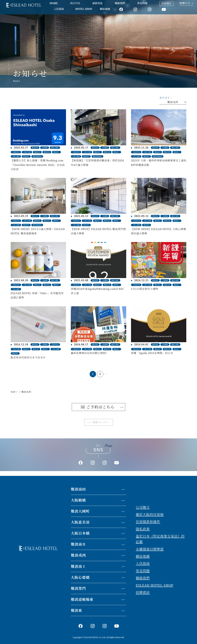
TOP (13, 392)
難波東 (76, 610)
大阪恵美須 (80, 522)
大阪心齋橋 (80, 577)
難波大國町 (80, 511)
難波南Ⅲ (78, 489)
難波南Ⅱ (78, 544)
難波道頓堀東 (82, 599)
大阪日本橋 (80, 533)
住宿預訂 (166, 3)
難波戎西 (173, 102)
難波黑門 (78, 588)
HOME (54, 3)
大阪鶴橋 (78, 500)
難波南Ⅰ (78, 566)
